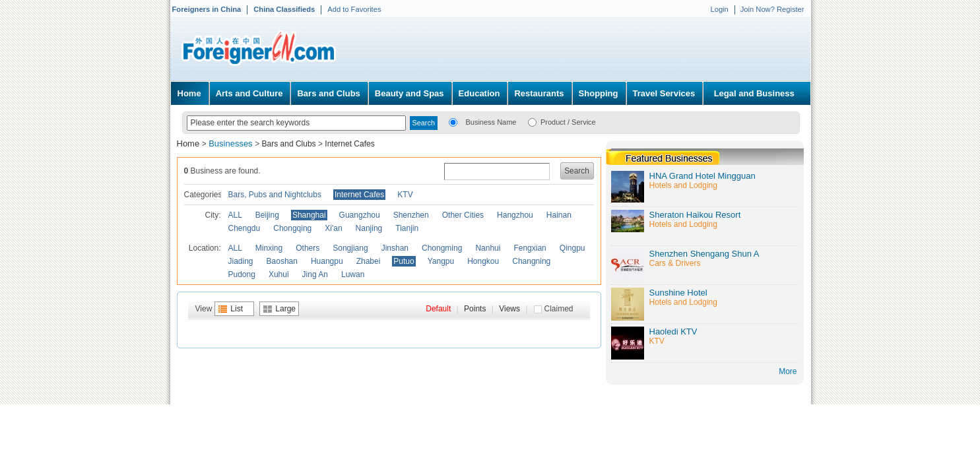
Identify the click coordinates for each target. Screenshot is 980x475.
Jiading (241, 261)
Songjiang (350, 248)
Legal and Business (754, 93)
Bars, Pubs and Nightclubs (275, 195)
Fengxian (530, 248)
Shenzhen (411, 215)
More (788, 371)
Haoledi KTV (673, 332)
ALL (235, 215)
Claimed (559, 309)
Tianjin (407, 228)
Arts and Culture (249, 93)
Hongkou (483, 261)
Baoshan (282, 261)
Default (438, 309)
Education (479, 93)
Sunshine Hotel (678, 293)
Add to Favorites (354, 9)
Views (509, 309)
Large (285, 309)
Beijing (267, 215)
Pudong (242, 274)
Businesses (232, 143)
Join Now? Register (772, 9)
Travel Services (664, 93)
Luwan (353, 274)
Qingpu (572, 248)
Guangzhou (360, 215)
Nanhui (488, 248)
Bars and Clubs (328, 93)
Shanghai (309, 215)
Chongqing (292, 228)
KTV (405, 195)
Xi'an (333, 228)
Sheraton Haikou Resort (695, 215)
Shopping (599, 93)
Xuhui (279, 274)
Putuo (404, 261)
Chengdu (245, 228)
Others (308, 248)
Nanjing (369, 228)
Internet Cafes (349, 144)
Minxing (269, 248)
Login (719, 9)
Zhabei (369, 261)
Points (475, 309)
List (237, 309)
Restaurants (539, 93)
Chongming (442, 248)
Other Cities (463, 215)
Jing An (315, 274)
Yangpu (441, 261)
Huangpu (327, 261)
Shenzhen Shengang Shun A (704, 254)
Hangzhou (515, 215)
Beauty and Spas (409, 93)
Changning (531, 261)
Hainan (559, 215)
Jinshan (395, 248)
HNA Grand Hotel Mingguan (702, 176)
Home (189, 93)
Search (577, 171)
